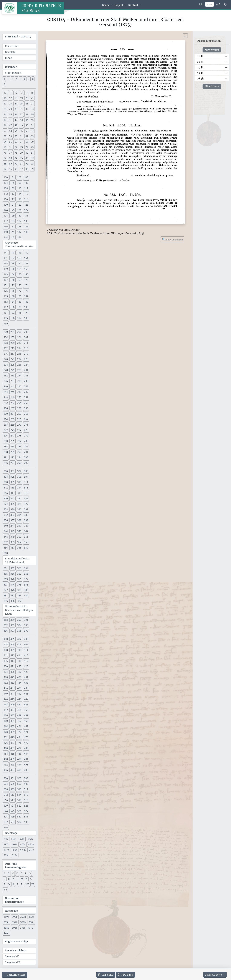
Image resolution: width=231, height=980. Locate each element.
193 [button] (19, 313)
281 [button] (12, 441)
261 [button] (12, 414)
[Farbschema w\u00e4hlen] (225, 4)
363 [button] (19, 568)
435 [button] (26, 683)
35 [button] (10, 114)
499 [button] (26, 770)
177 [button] (19, 291)
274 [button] (19, 430)
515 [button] (26, 795)
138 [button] (19, 227)
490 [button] (19, 759)
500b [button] (15, 850)
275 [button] (26, 430)
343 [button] (26, 526)
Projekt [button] (119, 5)
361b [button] (22, 839)
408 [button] (6, 650)
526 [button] (19, 811)
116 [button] (6, 199)
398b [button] (23, 922)
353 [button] (12, 542)
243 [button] (26, 386)
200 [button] (6, 332)
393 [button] (12, 625)
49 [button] (21, 125)
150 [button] (26, 253)
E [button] (22, 873)
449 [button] (12, 705)
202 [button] (19, 332)
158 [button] (26, 263)
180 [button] (12, 296)
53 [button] (10, 131)
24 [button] (16, 104)
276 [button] (6, 436)
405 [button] (12, 644)
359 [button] (26, 548)
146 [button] (19, 237)
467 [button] (26, 726)
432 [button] (6, 683)
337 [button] (12, 520)
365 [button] (6, 574)
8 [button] (33, 79)
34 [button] (5, 114)
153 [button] (19, 258)
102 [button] (19, 177)
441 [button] (12, 694)
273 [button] (12, 430)
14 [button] (27, 93)
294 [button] (19, 457)
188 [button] (12, 307)
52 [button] (5, 131)
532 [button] (6, 822)
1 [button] (4, 79)
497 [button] (12, 770)
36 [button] (16, 114)
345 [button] (12, 531)
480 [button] (6, 748)
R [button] (13, 884)
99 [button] (32, 169)
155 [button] (6, 263)
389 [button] (12, 620)
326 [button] (19, 504)
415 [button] (26, 655)
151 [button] (6, 258)
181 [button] (19, 296)
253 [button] (12, 403)
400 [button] (6, 639)
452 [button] (6, 710)
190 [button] (26, 307)
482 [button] (19, 748)
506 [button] (19, 784)
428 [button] (6, 677)
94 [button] (5, 169)
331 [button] (26, 509)
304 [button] (6, 477)
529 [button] (12, 817)
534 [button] (19, 822)
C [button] (13, 873)
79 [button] (21, 153)
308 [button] (6, 482)
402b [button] (15, 844)
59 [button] (10, 136)
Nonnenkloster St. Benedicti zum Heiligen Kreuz (19, 610)
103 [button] (26, 177)
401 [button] (12, 639)
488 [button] (6, 759)
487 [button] (26, 754)
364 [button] (26, 568)
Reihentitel (12, 46)
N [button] (27, 879)
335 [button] (26, 515)
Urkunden (11, 67)
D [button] (17, 873)
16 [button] (5, 98)
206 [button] (19, 337)
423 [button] (26, 666)
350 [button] (19, 537)
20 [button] (27, 98)
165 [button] (19, 274)
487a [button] (6, 850)
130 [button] (19, 216)
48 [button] (16, 125)
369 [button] (6, 579)
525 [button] (12, 811)
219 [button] (26, 354)
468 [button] (6, 732)
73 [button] (21, 147)
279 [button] (26, 436)
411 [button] (26, 650)
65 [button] (10, 142)
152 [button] (12, 258)
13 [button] (21, 93)
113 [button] (12, 194)
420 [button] (6, 666)
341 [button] (12, 526)
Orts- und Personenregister (16, 866)
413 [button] (12, 655)
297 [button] (12, 463)
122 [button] (19, 205)
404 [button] (6, 644)
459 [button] (26, 715)
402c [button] (23, 844)
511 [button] (26, 789)
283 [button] (26, 441)
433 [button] (12, 683)
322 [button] (19, 498)
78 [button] (16, 153)
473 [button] (12, 737)
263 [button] (26, 414)
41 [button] (10, 120)
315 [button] (26, 488)
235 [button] (26, 376)
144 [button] (6, 237)
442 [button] (19, 694)
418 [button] (19, 661)
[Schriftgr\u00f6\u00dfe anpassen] (218, 4)
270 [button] (19, 425)
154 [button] (26, 258)
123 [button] (26, 205)
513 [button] (12, 795)
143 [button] (26, 232)
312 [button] (6, 488)
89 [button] (10, 164)
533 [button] (12, 822)
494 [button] (19, 765)
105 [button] (12, 183)
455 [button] (26, 710)
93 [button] (32, 164)
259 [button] (26, 408)
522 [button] (19, 806)
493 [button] (12, 765)
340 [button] (6, 526)
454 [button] (19, 710)
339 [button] (26, 520)
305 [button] (12, 477)
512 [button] (6, 795)
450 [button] (19, 705)
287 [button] (26, 446)
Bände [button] (106, 5)
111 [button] (26, 188)
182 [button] (26, 296)
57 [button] (32, 131)
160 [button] (12, 269)
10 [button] (5, 93)
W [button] (33, 884)
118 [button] (19, 199)
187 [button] (6, 307)
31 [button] (21, 109)
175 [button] (6, 291)
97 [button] (21, 169)
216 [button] (6, 354)
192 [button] (12, 313)
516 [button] (6, 800)
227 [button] (26, 365)
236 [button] (6, 381)
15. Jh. (201, 73)
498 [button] (19, 770)
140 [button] (6, 232)
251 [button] (26, 397)
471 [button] (26, 732)
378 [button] (12, 590)
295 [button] (26, 457)
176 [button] (12, 291)
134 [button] (19, 221)
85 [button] (21, 158)
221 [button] (12, 359)
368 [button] (26, 574)
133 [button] (12, 221)
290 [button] (19, 452)
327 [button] (26, 504)
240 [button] (6, 386)
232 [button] (6, 376)
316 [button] (6, 493)
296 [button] (6, 463)
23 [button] (10, 104)
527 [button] (26, 811)
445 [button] (12, 699)
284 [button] (6, 446)
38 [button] (27, 114)
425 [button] (12, 672)
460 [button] (6, 721)
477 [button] (12, 743)
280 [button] (6, 441)
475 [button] (26, 737)
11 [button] (10, 93)
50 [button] (27, 125)
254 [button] (19, 403)
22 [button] (5, 104)
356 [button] (6, 548)
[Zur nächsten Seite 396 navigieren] (215, 975)
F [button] (26, 873)
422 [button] (19, 666)
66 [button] (16, 142)
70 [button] (5, 147)
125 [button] (12, 210)
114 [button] (19, 194)
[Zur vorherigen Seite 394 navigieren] (15, 975)
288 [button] (6, 452)
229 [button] (12, 370)
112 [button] (6, 194)
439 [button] (26, 688)
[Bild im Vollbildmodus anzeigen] (185, 36)
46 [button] (5, 125)
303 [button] (26, 471)
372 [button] (26, 579)
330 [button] (19, 509)
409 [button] (12, 650)
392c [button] (31, 917)
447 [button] (26, 699)
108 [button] (6, 188)
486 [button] (19, 754)
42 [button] (16, 120)
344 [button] (6, 531)
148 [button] (12, 253)
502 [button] (19, 778)
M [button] (22, 879)
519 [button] (26, 800)
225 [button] (12, 365)
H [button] (5, 879)
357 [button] (12, 548)
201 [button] (12, 332)
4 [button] (17, 79)
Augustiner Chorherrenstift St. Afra (19, 245)
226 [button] (19, 365)
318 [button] (19, 493)
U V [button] (27, 884)
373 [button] (6, 585)
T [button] (21, 884)
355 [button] (26, 542)
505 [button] (12, 784)
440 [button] (6, 694)
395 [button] (26, 625)
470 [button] (19, 732)
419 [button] (26, 661)
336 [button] (6, 520)
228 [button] (6, 370)
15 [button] (32, 93)
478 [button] (19, 743)
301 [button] (12, 471)
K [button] (13, 879)
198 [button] (26, 318)
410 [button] (19, 650)
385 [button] (6, 601)
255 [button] (26, 403)
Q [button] (9, 884)
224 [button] (6, 365)
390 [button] (19, 620)
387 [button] (19, 601)
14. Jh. (201, 67)
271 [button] (26, 425)
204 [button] (6, 337)
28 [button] (5, 109)
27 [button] (32, 104)
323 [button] (26, 498)
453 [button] (12, 710)
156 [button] (12, 263)
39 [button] (32, 114)
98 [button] (27, 169)
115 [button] (26, 194)
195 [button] (6, 318)
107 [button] (26, 183)
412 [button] (6, 655)
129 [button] (12, 216)
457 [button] (12, 715)
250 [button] (19, 397)
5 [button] (21, 79)
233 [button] (12, 376)
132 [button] (6, 221)
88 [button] (5, 164)
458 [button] (19, 715)
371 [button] (19, 579)
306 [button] (19, 477)
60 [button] (16, 136)
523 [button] (26, 806)
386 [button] (12, 601)
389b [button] (6, 917)
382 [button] (12, 596)
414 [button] (19, 655)
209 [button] (12, 343)
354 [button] (19, 542)
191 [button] (6, 313)
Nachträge (11, 833)
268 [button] (6, 425)
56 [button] (27, 131)
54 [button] (16, 131)
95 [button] (10, 169)
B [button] (9, 873)
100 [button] (6, 177)
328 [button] (6, 509)
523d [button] (6, 855)
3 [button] (12, 79)
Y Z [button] (5, 890)
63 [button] (32, 136)
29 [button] (10, 109)
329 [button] (12, 509)
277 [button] (12, 436)
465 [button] (12, 726)
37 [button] (21, 114)
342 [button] (19, 526)
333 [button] (12, 515)
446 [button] (19, 699)
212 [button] (6, 348)
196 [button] (12, 318)
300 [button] (6, 471)
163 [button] (6, 274)
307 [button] (26, 477)
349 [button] (12, 537)
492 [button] (6, 765)
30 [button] (16, 109)
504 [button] (6, 784)
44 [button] (27, 120)
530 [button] (19, 817)
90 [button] (16, 164)
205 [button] (12, 337)
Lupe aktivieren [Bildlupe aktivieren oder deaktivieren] (172, 239)
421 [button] (12, 666)
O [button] (31, 879)
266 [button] (19, 419)
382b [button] (30, 839)
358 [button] (19, 548)
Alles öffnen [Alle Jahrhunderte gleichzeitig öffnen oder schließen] (212, 50)
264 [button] (6, 419)
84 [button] (16, 158)
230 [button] (19, 370)
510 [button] (19, 789)
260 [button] (6, 414)
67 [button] (21, 142)
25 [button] (21, 104)
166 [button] (26, 274)
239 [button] (26, 381)
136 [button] (6, 227)
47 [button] (10, 125)
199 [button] (6, 324)
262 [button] (19, 414)
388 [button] (6, 620)
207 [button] (26, 337)
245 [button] (12, 392)
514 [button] (19, 795)
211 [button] (26, 343)
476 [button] (6, 743)
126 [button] (19, 210)
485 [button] (12, 754)
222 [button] (19, 359)
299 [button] (26, 463)
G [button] (30, 873)
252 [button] (6, 403)
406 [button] (19, 644)
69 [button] (32, 142)
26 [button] (27, 104)
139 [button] (26, 227)
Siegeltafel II (13, 962)
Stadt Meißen (13, 73)
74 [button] (27, 147)
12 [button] (16, 93)
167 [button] (6, 280)
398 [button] (19, 631)
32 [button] (27, 109)
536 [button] (6, 827)
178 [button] (26, 291)
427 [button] (26, 672)
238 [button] (19, 381)
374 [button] (12, 585)
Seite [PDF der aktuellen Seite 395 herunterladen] (106, 975)
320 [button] (6, 498)
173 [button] (19, 285)
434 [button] (19, 683)
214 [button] (19, 348)
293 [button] (12, 457)
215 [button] (26, 348)
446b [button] (6, 933)
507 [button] (26, 784)
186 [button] (26, 302)
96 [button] (16, 169)
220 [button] (6, 359)
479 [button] (26, 743)
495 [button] (26, 765)
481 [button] (12, 748)
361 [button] (6, 568)
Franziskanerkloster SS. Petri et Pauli (17, 560)
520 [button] (6, 806)
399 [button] (26, 631)
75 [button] (32, 147)
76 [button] (5, 153)
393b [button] (6, 922)
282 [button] (19, 441)
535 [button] (26, 822)
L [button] (18, 879)
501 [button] (12, 778)
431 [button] (26, 677)
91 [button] (21, 164)
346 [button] (19, 531)
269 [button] (12, 425)
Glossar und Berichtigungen (15, 900)
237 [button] (12, 381)
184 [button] (12, 302)
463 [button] (26, 721)
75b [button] (6, 839)
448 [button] (6, 705)
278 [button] (19, 436)
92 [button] (27, 164)
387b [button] (6, 844)
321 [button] (12, 498)
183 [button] (6, 302)
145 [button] (12, 237)
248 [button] (6, 397)
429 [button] (12, 677)
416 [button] (6, 661)
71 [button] (10, 147)
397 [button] (12, 631)
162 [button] (26, 269)
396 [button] (6, 631)
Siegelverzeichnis (16, 950)
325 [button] (12, 504)
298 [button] (19, 463)
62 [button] (27, 136)
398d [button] (6, 928)
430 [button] (19, 677)
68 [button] (27, 142)
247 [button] (26, 392)
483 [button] (26, 748)
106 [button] (19, 183)
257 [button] (12, 408)
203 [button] (26, 332)
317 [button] (12, 493)
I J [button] (9, 879)
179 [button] (6, 296)
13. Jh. (201, 62)
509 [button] (12, 789)
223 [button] (26, 359)
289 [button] (12, 452)
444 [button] (6, 699)
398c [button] (31, 922)
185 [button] (19, 302)
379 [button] (19, 590)
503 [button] (26, 778)
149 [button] (19, 253)
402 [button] (19, 639)
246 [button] (19, 392)
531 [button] (26, 817)
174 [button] (26, 285)
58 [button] (5, 136)
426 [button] (19, 672)
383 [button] (19, 596)
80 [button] (27, 153)
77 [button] (10, 153)
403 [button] (26, 639)
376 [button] (26, 585)
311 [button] (26, 482)
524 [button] (6, 811)
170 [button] (26, 280)
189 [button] (19, 307)
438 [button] (19, 688)
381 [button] (6, 596)
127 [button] (26, 210)
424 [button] (6, 672)
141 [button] (12, 232)
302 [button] (19, 471)
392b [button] (23, 917)
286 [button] (19, 446)
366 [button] (12, 574)
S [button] (17, 884)
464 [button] (6, 726)
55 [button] (21, 131)
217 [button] (12, 354)
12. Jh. (201, 56)
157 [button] (19, 263)
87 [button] (32, 158)
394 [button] (19, 625)
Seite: (202, 4)
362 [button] (12, 568)
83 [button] (10, 158)
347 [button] (26, 531)
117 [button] (12, 199)
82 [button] (5, 158)
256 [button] (6, 408)
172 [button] (12, 285)
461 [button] (12, 721)
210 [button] (19, 343)
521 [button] (12, 806)
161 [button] (19, 269)
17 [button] (10, 98)
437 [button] (12, 688)
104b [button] (13, 839)
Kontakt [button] (134, 5)
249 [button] (12, 397)
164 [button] (12, 274)
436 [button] (6, 688)
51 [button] (32, 125)
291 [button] (26, 452)
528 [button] (6, 817)
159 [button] (6, 269)
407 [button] (26, 644)
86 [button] (27, 158)
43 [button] (21, 120)
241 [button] (12, 386)
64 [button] (5, 142)
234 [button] (19, 376)
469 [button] (12, 732)
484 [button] (6, 754)
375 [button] (19, 585)
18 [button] (16, 98)
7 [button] (29, 79)
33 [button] (32, 109)
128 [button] (6, 216)
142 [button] (19, 232)
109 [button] (12, 188)
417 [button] (12, 661)
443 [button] (26, 694)
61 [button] (21, 136)
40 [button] (5, 120)
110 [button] (19, 188)
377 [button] (6, 590)
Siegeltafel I (12, 956)
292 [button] (6, 457)
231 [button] (26, 370)
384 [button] (26, 596)
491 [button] (26, 759)
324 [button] (6, 504)
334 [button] (19, 515)
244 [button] (6, 392)
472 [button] (6, 737)
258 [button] (19, 408)
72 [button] (16, 147)
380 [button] (26, 590)
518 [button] (19, 800)
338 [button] (19, 520)
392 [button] (6, 625)
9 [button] (4, 84)
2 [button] (8, 79)
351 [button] (26, 537)
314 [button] (19, 488)
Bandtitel (11, 52)
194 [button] (26, 313)
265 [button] (12, 419)
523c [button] (31, 850)
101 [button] (12, 177)
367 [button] (19, 574)
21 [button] (32, 98)
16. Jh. (201, 79)
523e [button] (15, 855)
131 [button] (26, 216)
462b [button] (31, 844)
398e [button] (15, 928)
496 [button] (6, 770)
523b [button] (23, 850)
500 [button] (6, 778)
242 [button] (19, 386)
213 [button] (12, 348)
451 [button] (26, 705)
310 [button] (19, 482)
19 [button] (21, 98)
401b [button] (31, 928)
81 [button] (32, 153)
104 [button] (6, 183)
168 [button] (12, 280)
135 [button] (26, 221)
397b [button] (15, 922)
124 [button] (6, 210)
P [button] (4, 884)
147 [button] (6, 253)
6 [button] (25, 79)
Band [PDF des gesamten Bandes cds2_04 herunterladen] (125, 975)
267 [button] (26, 419)
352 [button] (6, 542)
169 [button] (19, 280)
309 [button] (12, 482)
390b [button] (15, 917)
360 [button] (6, 553)
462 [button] (19, 721)
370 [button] (12, 579)
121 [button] (12, 205)
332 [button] (6, 515)
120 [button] (6, 205)
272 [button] (6, 430)
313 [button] (12, 488)
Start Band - (18, 37)
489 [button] (12, 759)
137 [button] (12, 227)
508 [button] (6, 789)
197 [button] (19, 318)
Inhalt (9, 58)
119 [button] (26, 199)
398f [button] (23, 928)
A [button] (4, 873)
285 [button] (12, 446)
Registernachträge (16, 941)
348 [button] (6, 537)
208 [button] (6, 343)
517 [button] (12, 800)
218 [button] (19, 354)
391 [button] (26, 620)
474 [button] (19, 737)
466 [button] (19, 726)
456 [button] (6, 715)
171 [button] (6, 285)
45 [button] (32, 120)
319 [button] (26, 493)
